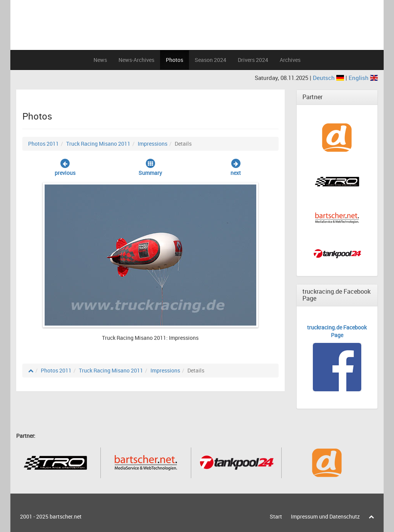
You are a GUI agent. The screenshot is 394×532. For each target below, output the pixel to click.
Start (276, 516)
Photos (174, 60)
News (100, 60)
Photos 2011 (43, 144)
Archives (290, 60)
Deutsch (329, 78)
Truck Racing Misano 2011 (98, 144)
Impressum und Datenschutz (325, 516)
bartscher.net (66, 516)
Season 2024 (210, 60)
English (363, 78)
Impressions (153, 144)
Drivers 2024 (253, 60)
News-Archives (136, 60)
